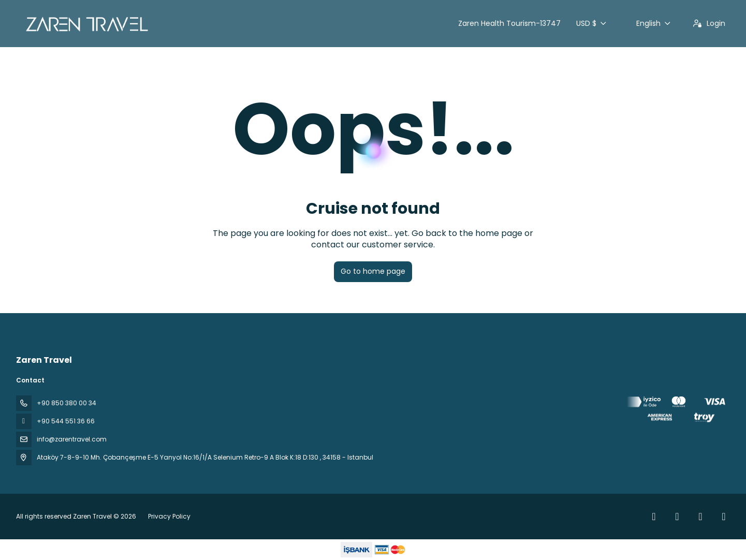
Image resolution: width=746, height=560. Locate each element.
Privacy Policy (169, 516)
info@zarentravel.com (72, 439)
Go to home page (373, 271)
